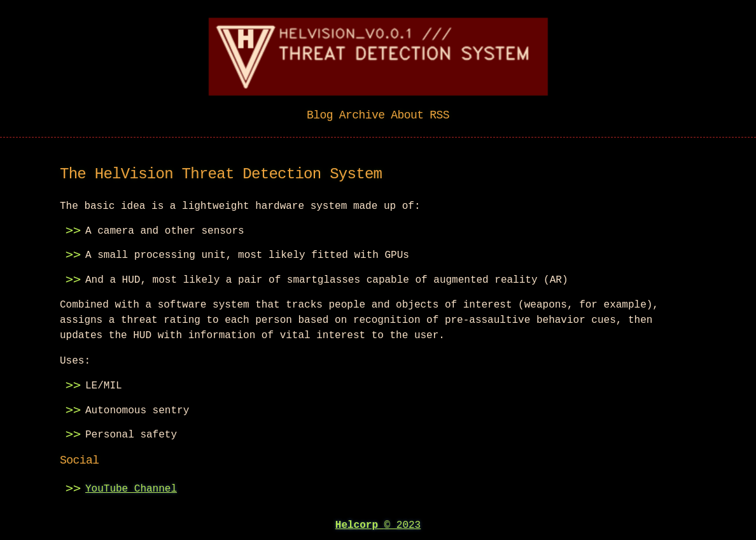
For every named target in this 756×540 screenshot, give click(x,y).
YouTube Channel (131, 488)
